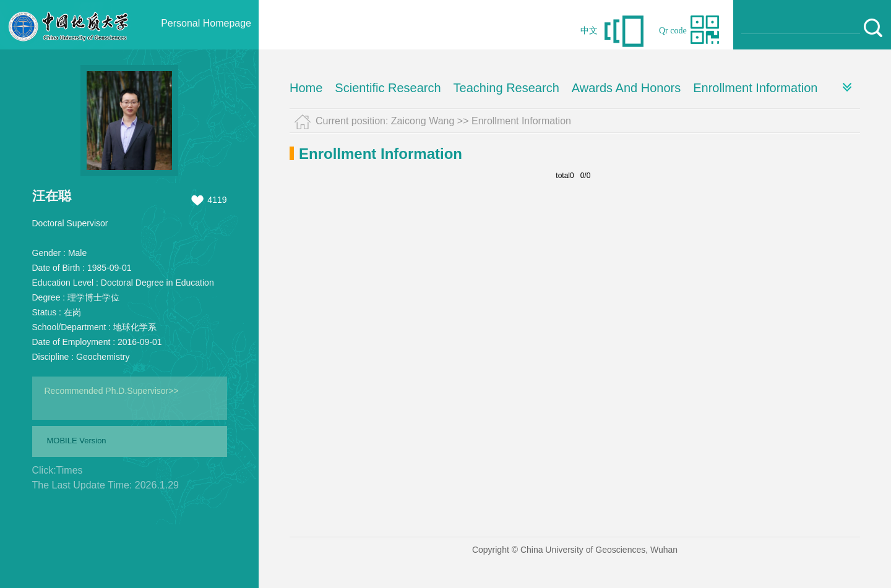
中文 (589, 31)
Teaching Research (506, 88)
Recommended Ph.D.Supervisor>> (112, 391)
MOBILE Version (77, 441)
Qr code (673, 31)
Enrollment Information (755, 88)
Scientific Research (388, 88)
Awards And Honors (626, 88)
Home (306, 88)
